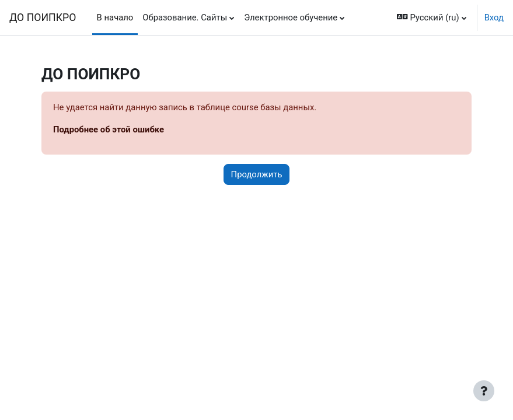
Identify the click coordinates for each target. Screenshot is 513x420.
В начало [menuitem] (115, 17)
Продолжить (257, 174)
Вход (494, 17)
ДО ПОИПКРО (43, 17)
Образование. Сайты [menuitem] (185, 17)
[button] (432, 17)
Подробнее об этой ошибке (109, 129)
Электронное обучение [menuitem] (291, 17)
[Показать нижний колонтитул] (484, 391)
